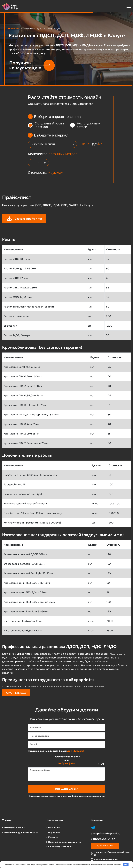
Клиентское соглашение (60, 847)
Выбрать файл (66, 763)
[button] (121, 6)
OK (126, 865)
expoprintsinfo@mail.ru (106, 834)
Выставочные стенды (14, 828)
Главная (15, 29)
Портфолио (54, 832)
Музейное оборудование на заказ (21, 832)
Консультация (105, 846)
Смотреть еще (16, 693)
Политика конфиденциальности (64, 842)
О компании (54, 828)
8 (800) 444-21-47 (103, 839)
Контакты (53, 837)
